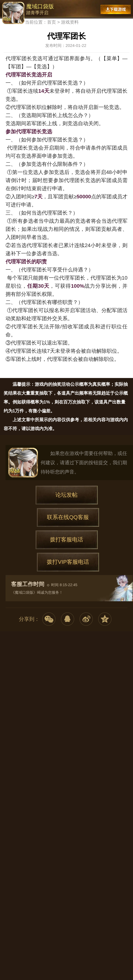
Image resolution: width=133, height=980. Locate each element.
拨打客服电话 (66, 539)
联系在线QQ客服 (68, 517)
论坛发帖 (66, 495)
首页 (52, 22)
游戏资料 (70, 22)
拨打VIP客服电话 (68, 562)
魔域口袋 (23, 463)
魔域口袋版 (13, 13)
